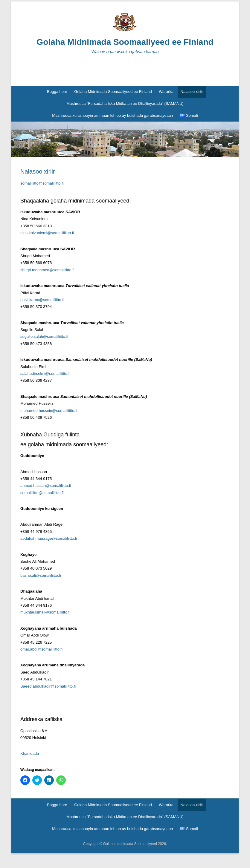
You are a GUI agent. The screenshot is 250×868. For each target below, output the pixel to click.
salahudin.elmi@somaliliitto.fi (45, 374)
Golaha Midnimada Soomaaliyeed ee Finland (125, 42)
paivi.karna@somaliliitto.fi (42, 300)
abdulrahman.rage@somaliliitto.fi (49, 538)
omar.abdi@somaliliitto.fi (41, 649)
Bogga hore (57, 92)
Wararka (166, 92)
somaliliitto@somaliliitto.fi (42, 183)
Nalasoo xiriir (192, 92)
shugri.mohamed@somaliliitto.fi (47, 270)
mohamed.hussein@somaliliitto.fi (49, 411)
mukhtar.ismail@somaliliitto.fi (45, 612)
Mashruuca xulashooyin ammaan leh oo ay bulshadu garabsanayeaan (112, 115)
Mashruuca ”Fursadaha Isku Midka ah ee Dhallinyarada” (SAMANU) (125, 103)
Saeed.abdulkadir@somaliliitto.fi (48, 686)
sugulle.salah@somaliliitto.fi (44, 336)
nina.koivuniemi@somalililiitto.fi (47, 233)
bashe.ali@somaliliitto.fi (41, 575)
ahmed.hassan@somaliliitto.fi (46, 486)
